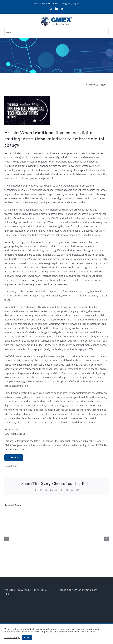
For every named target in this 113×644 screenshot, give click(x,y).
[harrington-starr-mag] (56, 111)
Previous (93, 85)
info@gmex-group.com (71, 4)
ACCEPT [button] (27, 637)
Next (104, 85)
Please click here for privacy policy (78, 590)
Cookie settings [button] (12, 637)
